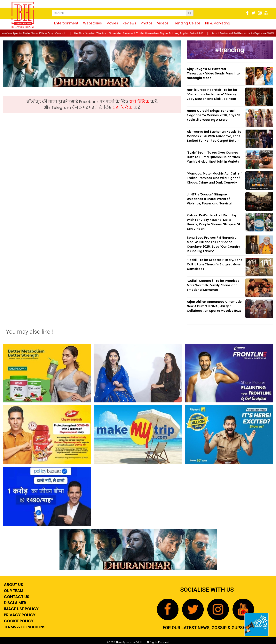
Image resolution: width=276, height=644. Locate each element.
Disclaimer (15, 603)
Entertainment (66, 23)
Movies (112, 23)
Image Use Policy (21, 609)
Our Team (13, 591)
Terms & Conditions (24, 627)
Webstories (92, 23)
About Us (13, 585)
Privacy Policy (19, 615)
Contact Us (16, 597)
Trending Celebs (187, 23)
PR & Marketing (218, 23)
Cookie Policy (18, 621)
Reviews (129, 23)
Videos (163, 23)
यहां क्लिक (140, 102)
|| (145, 33)
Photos (147, 23)
